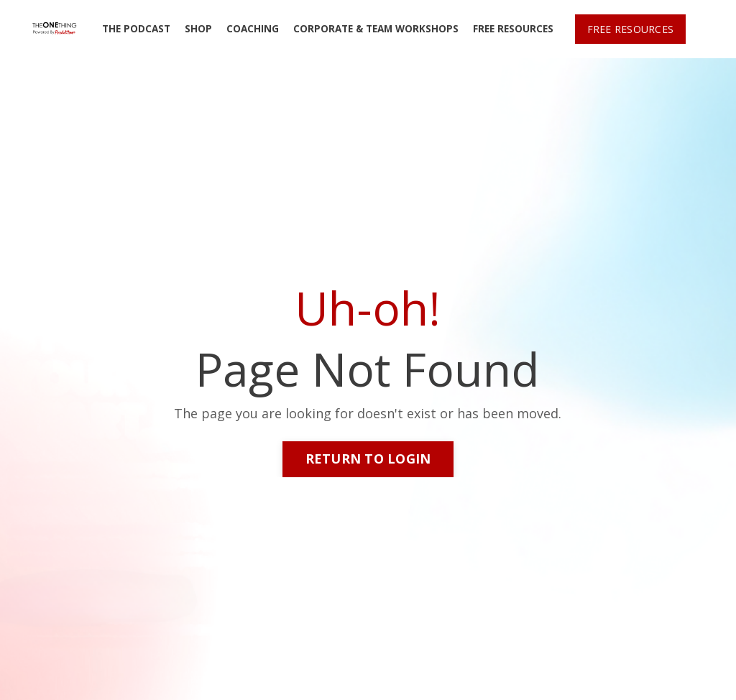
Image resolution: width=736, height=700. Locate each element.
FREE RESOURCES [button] (631, 29)
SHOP (198, 29)
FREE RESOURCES (513, 29)
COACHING (253, 29)
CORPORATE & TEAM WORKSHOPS (376, 29)
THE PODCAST (136, 29)
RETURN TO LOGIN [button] (368, 459)
